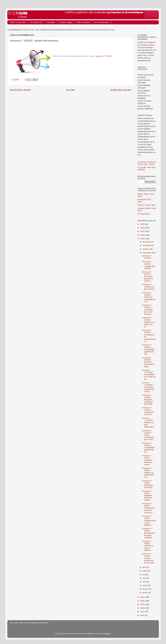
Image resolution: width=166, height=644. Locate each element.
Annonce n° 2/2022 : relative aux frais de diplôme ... (148, 546)
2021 (143, 597)
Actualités (51, 22)
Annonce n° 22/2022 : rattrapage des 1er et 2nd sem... (147, 310)
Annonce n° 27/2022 (147, 257)
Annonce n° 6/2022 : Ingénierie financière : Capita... (148, 496)
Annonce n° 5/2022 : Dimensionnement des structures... (149, 508)
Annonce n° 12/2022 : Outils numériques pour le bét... (148, 435)
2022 (143, 239)
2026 (143, 224)
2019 (143, 604)
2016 (143, 615)
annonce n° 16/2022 (104, 56)
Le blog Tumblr (144, 214)
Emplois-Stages (66, 22)
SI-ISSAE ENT (37, 22)
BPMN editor (143, 58)
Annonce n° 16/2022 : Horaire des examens (148, 411)
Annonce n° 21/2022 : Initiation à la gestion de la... (148, 322)
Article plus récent (20, 90)
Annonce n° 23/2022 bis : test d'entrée (148, 287)
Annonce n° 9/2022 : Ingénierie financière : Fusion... (148, 460)
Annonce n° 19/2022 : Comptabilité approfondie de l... (148, 349)
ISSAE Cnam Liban (18, 22)
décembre (147, 242)
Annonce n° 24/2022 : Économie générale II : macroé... (148, 276)
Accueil (70, 90)
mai (144, 578)
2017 (143, 612)
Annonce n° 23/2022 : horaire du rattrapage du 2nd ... (149, 297)
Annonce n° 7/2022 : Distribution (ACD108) (148, 484)
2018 (143, 608)
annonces (15, 30)
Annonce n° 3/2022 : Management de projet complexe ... (149, 533)
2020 (143, 601)
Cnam (112, 30)
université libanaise (92, 30)
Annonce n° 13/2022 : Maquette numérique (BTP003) (147, 400)
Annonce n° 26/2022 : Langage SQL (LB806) (149, 265)
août (145, 567)
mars (145, 585)
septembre (147, 253)
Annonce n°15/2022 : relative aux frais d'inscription (148, 423)
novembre (147, 245)
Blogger (107, 634)
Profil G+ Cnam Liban (146, 205)
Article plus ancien (121, 90)
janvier (146, 593)
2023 (143, 235)
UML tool (147, 55)
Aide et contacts (83, 22)
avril (145, 582)
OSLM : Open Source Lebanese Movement (31, 623)
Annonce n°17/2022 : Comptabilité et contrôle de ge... (149, 375)
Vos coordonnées (102, 22)
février (145, 589)
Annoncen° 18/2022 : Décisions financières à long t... (148, 362)
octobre (146, 249)
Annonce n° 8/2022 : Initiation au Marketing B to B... (148, 473)
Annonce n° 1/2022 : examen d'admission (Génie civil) (148, 558)
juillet (145, 571)
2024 (143, 231)
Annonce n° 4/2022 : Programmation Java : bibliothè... (149, 521)
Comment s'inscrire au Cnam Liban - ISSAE (147, 163)
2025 (143, 228)
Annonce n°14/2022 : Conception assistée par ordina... (148, 387)
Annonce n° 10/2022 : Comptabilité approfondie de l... (148, 448)
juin (144, 575)
